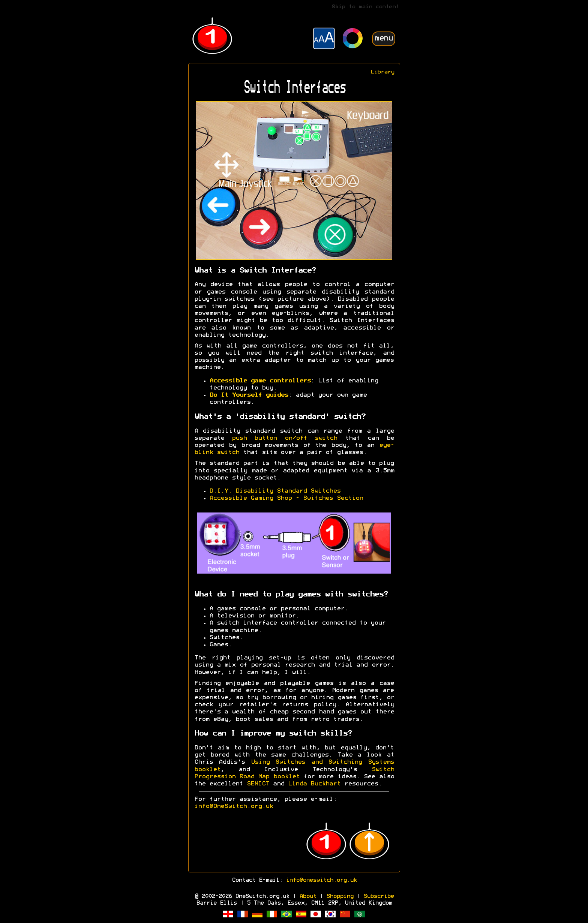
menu (384, 38)
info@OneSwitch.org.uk (234, 806)
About (308, 896)
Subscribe (379, 896)
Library (382, 72)
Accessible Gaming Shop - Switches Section (286, 498)
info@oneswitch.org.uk (321, 880)
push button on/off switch (284, 438)
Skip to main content (365, 7)
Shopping (340, 896)
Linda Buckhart (314, 784)
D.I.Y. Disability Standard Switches (275, 491)
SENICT (258, 784)
